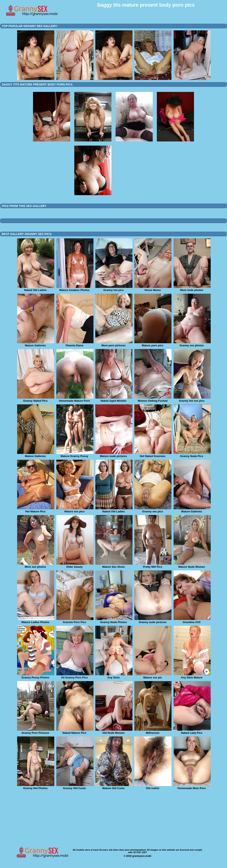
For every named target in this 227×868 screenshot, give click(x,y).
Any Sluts (114, 676)
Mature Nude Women (192, 565)
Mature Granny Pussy (75, 455)
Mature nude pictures (114, 455)
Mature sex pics (75, 510)
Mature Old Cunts (114, 787)
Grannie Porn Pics (75, 621)
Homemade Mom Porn (192, 787)
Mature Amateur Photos (75, 289)
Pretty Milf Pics (153, 565)
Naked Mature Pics (75, 731)
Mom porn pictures (114, 344)
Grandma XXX (192, 621)
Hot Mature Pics (36, 510)
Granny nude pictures (153, 621)
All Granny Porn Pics (75, 676)
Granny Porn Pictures (36, 731)
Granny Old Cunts (75, 787)
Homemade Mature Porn (75, 399)
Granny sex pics (153, 510)
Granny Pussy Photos (36, 676)
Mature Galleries (36, 344)
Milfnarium (153, 731)
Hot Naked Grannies (153, 455)
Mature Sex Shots (114, 565)
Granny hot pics (114, 289)
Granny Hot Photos (36, 787)
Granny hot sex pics (192, 399)
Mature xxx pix (153, 676)
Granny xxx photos (192, 344)
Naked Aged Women (114, 399)
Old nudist (153, 787)
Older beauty (75, 565)
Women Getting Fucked (153, 399)
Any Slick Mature (192, 676)
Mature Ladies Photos (36, 621)
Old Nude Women (114, 731)
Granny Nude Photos (114, 621)
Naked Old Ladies (36, 289)
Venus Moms (153, 289)
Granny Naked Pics (36, 399)
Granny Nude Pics (192, 455)
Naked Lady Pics (192, 731)
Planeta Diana (75, 344)
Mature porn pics (153, 344)
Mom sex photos (36, 565)
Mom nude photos (192, 289)
